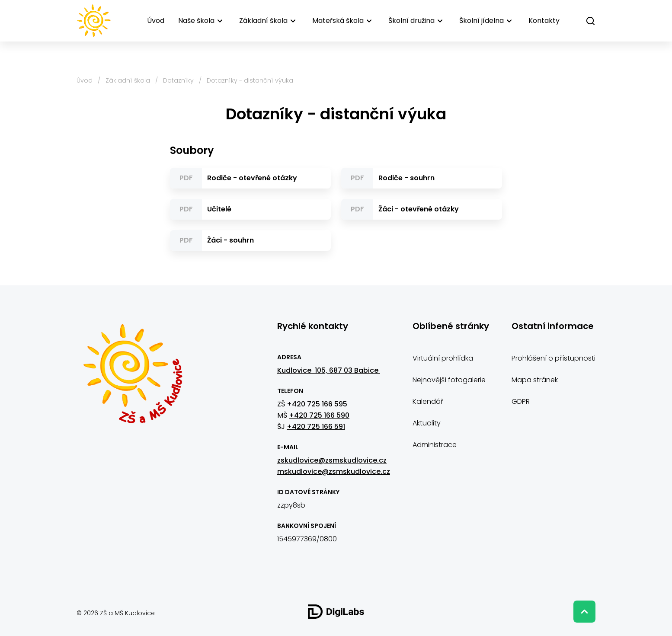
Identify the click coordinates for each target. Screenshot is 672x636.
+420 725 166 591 (316, 427)
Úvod (156, 21)
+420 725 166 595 (317, 404)
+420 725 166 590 (319, 415)
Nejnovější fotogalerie (449, 380)
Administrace (435, 445)
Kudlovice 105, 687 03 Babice (329, 370)
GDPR (521, 401)
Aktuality (427, 423)
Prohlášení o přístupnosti (554, 358)
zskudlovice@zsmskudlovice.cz (332, 460)
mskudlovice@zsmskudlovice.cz (334, 471)
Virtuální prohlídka (443, 358)
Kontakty (544, 21)
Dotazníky (178, 80)
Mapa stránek (535, 380)
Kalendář (428, 401)
